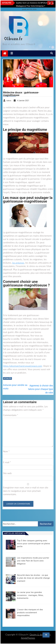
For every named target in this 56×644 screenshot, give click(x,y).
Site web (7, 473)
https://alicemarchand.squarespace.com (23, 366)
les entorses (18, 263)
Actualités (7, 378)
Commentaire (11, 415)
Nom (6, 451)
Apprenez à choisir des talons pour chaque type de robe (41, 389)
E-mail (7, 462)
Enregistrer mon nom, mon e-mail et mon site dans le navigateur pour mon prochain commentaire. (26, 491)
